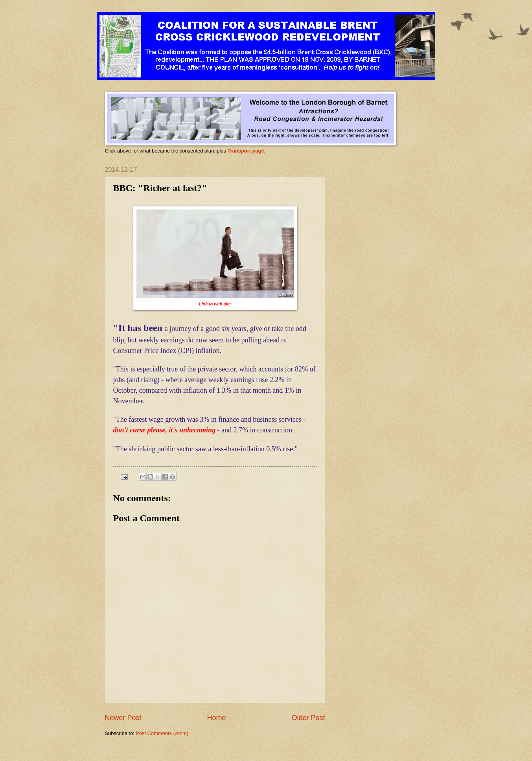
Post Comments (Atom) (162, 733)
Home (216, 718)
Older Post (308, 718)
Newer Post (123, 718)
